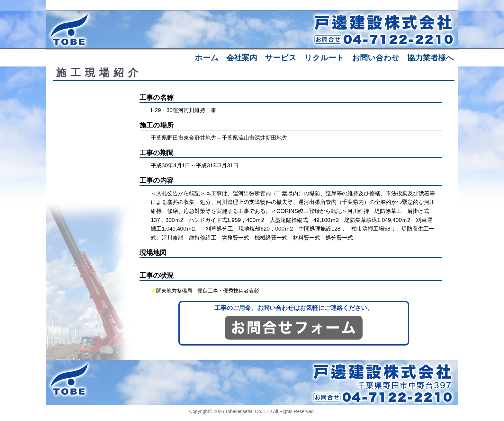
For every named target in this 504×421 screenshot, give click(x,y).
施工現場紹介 (99, 73)
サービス (281, 58)
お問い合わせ (376, 58)
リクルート (324, 58)
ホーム (207, 58)
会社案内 (242, 58)
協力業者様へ (431, 58)
